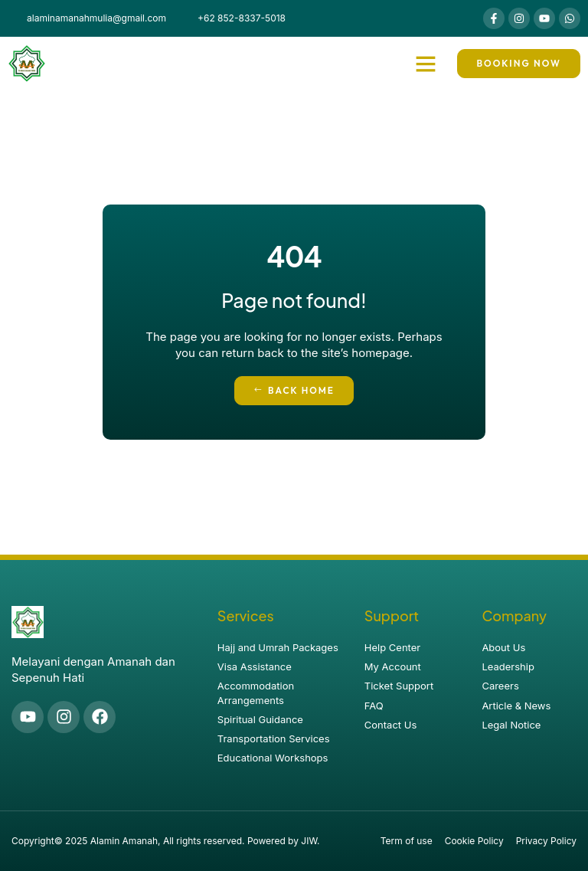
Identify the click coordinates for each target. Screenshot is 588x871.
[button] (426, 64)
